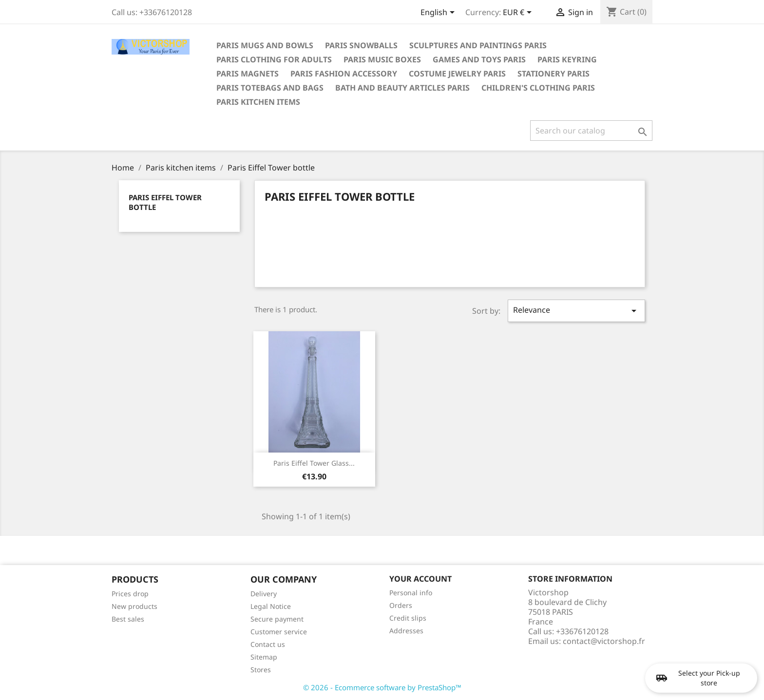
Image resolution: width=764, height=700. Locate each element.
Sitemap (264, 657)
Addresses (406, 631)
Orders (401, 605)
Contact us (268, 644)
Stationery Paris (554, 74)
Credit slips (408, 618)
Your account (420, 579)
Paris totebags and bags (270, 88)
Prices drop (130, 594)
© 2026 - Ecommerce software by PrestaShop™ (382, 687)
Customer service (279, 632)
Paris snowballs (361, 45)
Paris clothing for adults (274, 59)
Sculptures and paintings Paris (478, 45)
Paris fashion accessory (344, 74)
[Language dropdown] (439, 13)
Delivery (264, 594)
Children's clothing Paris (538, 88)
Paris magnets (248, 74)
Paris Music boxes (382, 59)
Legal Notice (271, 606)
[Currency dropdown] (519, 13)
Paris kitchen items (258, 102)
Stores (261, 670)
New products (134, 606)
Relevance (576, 311)
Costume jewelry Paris (457, 74)
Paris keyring (567, 59)
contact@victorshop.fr (604, 641)
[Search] (591, 131)
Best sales (128, 619)
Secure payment (277, 619)
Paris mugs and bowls (265, 45)
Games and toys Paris (479, 59)
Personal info (411, 593)
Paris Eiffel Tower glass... (314, 463)
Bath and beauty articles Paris (402, 88)
